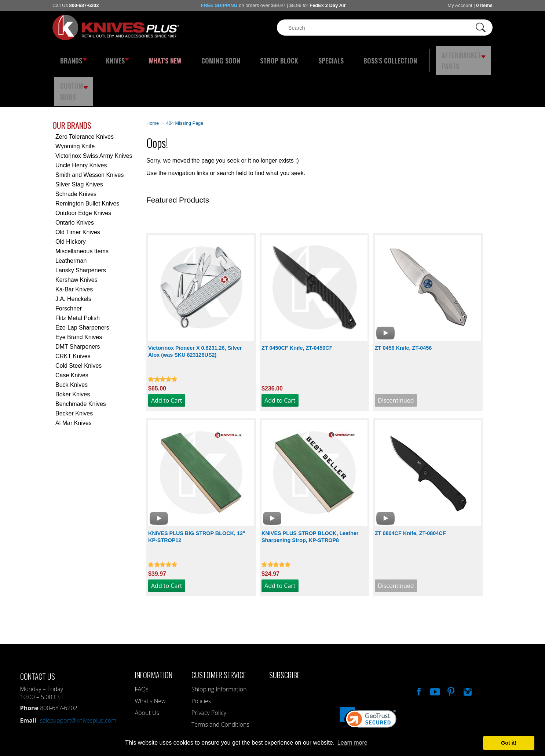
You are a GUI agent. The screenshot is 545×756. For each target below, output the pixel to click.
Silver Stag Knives (79, 146)
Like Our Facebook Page (418, 653)
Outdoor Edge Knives (83, 175)
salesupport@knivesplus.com (78, 682)
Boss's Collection (353, 57)
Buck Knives (72, 347)
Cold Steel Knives (78, 328)
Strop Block (256, 57)
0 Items (484, 5)
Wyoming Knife (75, 108)
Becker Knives (74, 375)
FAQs (141, 651)
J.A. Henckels (73, 261)
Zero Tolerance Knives (85, 99)
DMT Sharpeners (78, 308)
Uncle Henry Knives (81, 127)
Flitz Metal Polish (78, 280)
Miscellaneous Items (82, 213)
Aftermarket (421, 57)
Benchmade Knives (81, 366)
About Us (147, 675)
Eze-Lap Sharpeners (82, 289)
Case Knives (72, 337)
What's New (156, 57)
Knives (113, 57)
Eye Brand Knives (79, 299)
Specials (301, 57)
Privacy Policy (209, 675)
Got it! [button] (509, 743)
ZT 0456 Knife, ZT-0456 (403, 310)
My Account (460, 5)
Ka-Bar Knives (74, 251)
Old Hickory (71, 203)
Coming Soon (204, 57)
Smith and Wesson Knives (89, 137)
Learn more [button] (352, 743)
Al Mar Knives (74, 385)
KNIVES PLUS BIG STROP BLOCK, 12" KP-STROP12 (197, 499)
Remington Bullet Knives (87, 165)
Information (153, 637)
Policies (201, 663)
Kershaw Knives (76, 242)
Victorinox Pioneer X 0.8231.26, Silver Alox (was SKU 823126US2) (195, 313)
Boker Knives (73, 356)
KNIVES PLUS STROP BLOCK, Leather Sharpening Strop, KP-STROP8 (310, 499)
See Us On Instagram (467, 653)
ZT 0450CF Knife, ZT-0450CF (297, 310)
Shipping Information (219, 651)
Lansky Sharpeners (81, 232)
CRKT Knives (73, 318)
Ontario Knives (75, 184)
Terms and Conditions (220, 686)
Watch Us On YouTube (434, 653)
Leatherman (71, 223)
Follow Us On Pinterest (450, 653)
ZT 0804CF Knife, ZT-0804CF (410, 495)
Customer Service (219, 637)
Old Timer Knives (78, 194)
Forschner (69, 270)
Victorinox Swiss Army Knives (94, 118)
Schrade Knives (76, 156)
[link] (368, 683)
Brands (72, 57)
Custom (473, 57)
